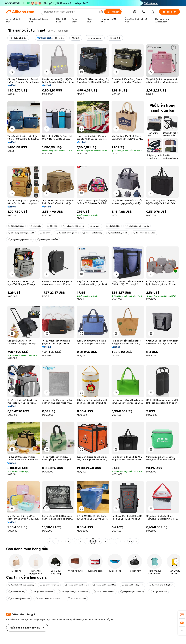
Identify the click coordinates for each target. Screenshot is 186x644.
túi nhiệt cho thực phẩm (161, 585)
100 (130, 541)
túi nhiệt (52, 226)
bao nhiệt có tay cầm (132, 585)
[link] (182, 615)
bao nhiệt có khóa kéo (144, 233)
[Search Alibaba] (70, 12)
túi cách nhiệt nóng (92, 233)
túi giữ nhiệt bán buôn (76, 585)
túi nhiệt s (35, 226)
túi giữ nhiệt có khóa (104, 592)
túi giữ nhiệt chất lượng (104, 585)
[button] (101, 12)
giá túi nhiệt (113, 226)
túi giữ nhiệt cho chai (19, 598)
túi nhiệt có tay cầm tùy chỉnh (73, 592)
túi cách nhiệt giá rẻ (74, 226)
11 (112, 541)
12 (118, 541)
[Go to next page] (136, 541)
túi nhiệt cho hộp (77, 598)
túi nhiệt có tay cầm (48, 240)
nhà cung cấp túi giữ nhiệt (21, 233)
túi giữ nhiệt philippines (20, 240)
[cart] (144, 12)
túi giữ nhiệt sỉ (16, 226)
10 (105, 541)
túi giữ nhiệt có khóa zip (132, 592)
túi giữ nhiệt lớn (158, 592)
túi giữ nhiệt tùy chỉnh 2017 (49, 598)
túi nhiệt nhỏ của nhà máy (21, 585)
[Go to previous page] (50, 541)
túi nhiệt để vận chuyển (137, 226)
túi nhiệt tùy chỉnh (118, 233)
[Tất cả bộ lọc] (18, 38)
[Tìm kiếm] (113, 12)
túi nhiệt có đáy (17, 592)
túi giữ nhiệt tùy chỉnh (42, 592)
